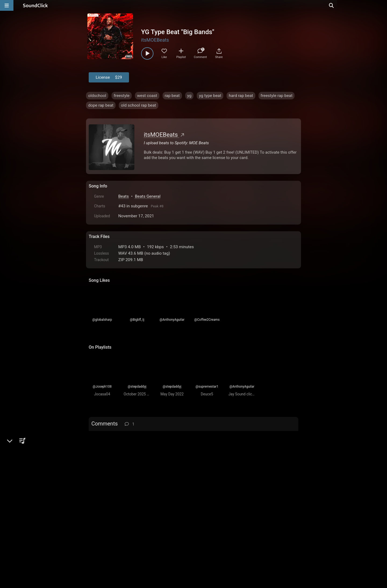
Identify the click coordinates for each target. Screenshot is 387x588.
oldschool (97, 96)
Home (97, 527)
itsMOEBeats (155, 40)
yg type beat (210, 96)
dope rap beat (101, 105)
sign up (110, 438)
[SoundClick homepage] (35, 5)
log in (129, 438)
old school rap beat (139, 105)
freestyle (122, 96)
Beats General (148, 196)
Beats (123, 196)
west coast (147, 96)
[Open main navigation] (7, 5)
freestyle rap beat (277, 96)
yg (189, 96)
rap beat (172, 96)
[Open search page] (382, 5)
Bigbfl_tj (114, 455)
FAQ (111, 527)
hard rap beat (241, 96)
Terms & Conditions (138, 527)
